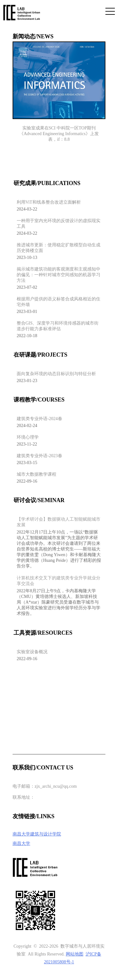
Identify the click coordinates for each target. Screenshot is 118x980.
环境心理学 (28, 437)
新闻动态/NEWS (33, 36)
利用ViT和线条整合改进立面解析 (49, 202)
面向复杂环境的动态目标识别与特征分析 (56, 374)
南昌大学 (21, 843)
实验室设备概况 (32, 652)
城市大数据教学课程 (37, 474)
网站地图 (75, 954)
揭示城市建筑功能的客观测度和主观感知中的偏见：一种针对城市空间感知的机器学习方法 (59, 275)
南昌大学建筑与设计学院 (37, 834)
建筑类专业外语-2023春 (39, 456)
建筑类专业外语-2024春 (39, 419)
